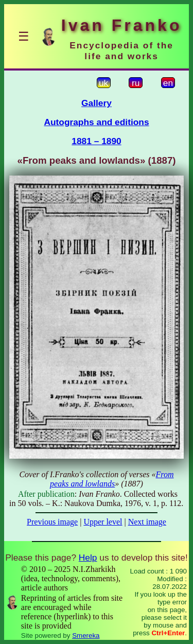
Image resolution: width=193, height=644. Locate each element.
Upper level (103, 522)
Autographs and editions (96, 122)
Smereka (86, 636)
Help (88, 558)
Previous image (52, 522)
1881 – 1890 (96, 141)
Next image (147, 522)
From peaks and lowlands (112, 479)
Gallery (97, 103)
